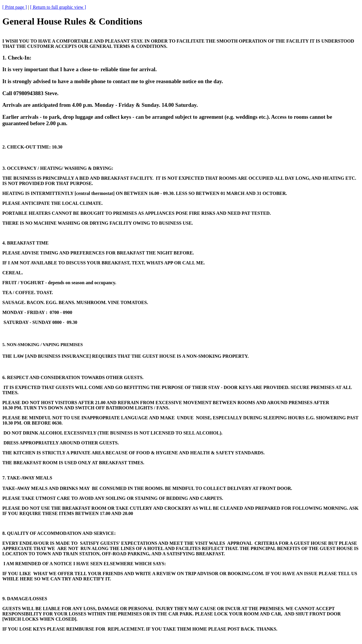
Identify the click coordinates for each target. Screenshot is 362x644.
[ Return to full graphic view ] (58, 7)
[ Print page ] (15, 7)
